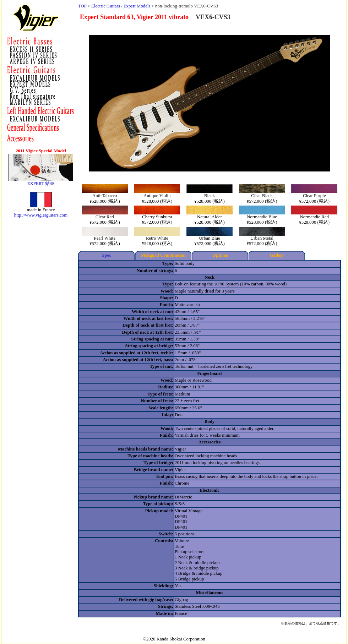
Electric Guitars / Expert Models (121, 6)
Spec (107, 255)
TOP (82, 6)
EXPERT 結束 (41, 184)
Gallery (277, 255)
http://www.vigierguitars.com (41, 215)
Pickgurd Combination (163, 255)
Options (220, 255)
